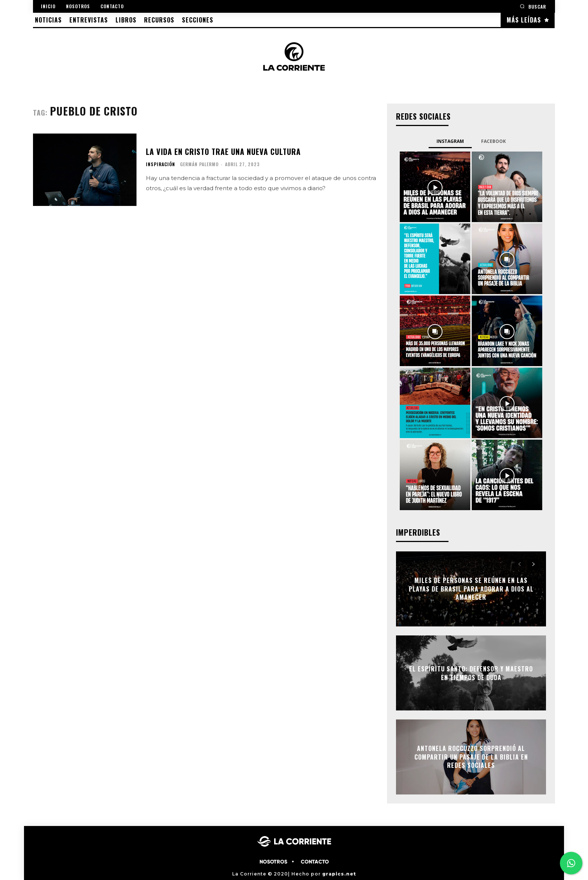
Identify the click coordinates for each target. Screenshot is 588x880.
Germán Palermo (199, 164)
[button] (533, 6)
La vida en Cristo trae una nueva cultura (223, 152)
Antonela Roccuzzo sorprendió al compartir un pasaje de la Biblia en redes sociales (471, 757)
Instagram (450, 141)
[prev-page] (520, 565)
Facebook (493, 141)
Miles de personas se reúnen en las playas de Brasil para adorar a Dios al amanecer (471, 589)
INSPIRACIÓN (160, 164)
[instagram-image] (435, 187)
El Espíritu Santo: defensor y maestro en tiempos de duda (471, 673)
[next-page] (533, 565)
